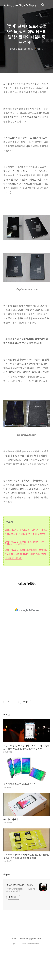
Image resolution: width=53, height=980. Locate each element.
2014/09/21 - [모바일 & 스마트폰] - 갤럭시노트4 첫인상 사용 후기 (26, 571)
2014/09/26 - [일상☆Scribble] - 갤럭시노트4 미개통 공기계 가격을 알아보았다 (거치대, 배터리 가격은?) (26, 582)
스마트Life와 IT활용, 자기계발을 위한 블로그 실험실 (21, 918)
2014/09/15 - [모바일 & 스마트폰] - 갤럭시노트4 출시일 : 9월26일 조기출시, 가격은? (26, 560)
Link (14, 967)
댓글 (7, 903)
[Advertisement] (26, 93)
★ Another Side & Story (18, 5)
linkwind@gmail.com (31, 967)
